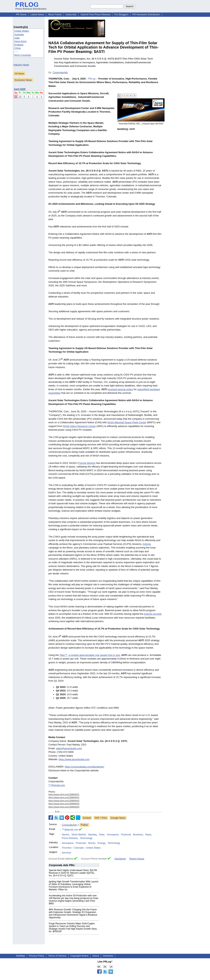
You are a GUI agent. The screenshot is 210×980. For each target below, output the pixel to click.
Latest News (37, 14)
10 (20, 96)
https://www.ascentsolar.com (74, 759)
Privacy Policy (37, 956)
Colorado (79, 848)
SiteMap (21, 956)
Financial (126, 834)
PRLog (92, 79)
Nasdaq (92, 834)
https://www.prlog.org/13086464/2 (64, 797)
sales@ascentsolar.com (69, 748)
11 (16, 96)
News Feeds (55, 14)
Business (138, 834)
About (96, 956)
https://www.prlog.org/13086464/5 (64, 807)
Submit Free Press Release (95, 14)
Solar (102, 834)
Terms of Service (57, 956)
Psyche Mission (87, 463)
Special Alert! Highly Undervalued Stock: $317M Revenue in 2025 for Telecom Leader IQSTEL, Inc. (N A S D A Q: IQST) (73, 873)
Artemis (147, 544)
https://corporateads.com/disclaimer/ (84, 767)
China (18, 48)
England (19, 45)
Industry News (21, 65)
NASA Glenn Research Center (79, 426)
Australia (19, 34)
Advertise (108, 956)
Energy (101, 843)
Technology (86, 838)
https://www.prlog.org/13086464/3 (64, 801)
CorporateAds (60, 72)
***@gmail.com (57, 785)
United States (22, 31)
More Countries (23, 55)
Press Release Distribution (31, 7)
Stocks (65, 834)
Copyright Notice (79, 956)
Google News (118, 818)
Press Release (70, 838)
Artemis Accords (153, 614)
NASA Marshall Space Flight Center (127, 422)
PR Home (21, 14)
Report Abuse (137, 859)
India (17, 38)
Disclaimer (120, 859)
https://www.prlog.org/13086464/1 (64, 794)
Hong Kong (20, 41)
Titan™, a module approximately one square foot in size (90, 655)
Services (66, 853)
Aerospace (113, 834)
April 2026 (20, 89)
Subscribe (71, 14)
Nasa (148, 834)
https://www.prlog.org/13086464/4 (64, 804)
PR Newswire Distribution (146, 14)
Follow (84, 825)
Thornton (67, 848)
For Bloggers (121, 14)
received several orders (120, 389)
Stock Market (79, 834)
